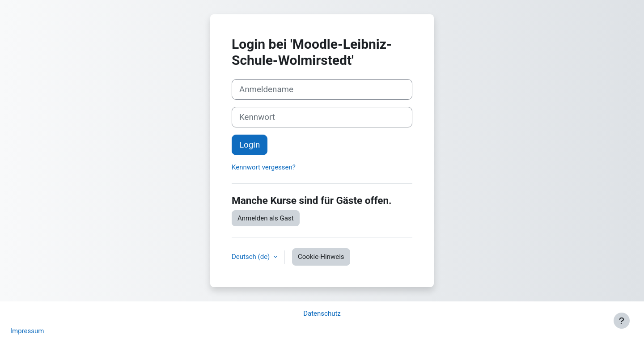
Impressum (27, 331)
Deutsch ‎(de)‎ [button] (252, 257)
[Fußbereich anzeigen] (622, 321)
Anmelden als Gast (266, 218)
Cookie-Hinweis (321, 257)
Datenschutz (322, 313)
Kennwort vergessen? (264, 167)
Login (250, 145)
